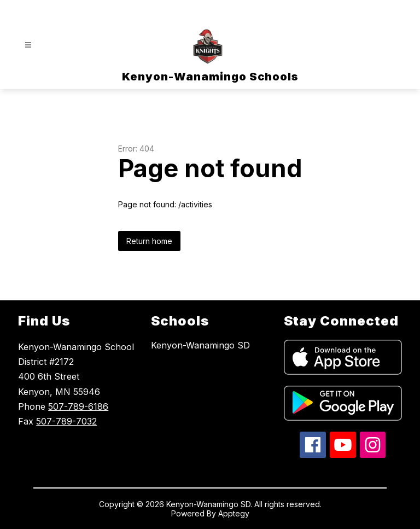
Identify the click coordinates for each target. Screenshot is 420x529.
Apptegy (234, 513)
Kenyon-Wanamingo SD (200, 345)
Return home (149, 241)
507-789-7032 (66, 421)
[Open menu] (28, 45)
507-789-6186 (78, 406)
